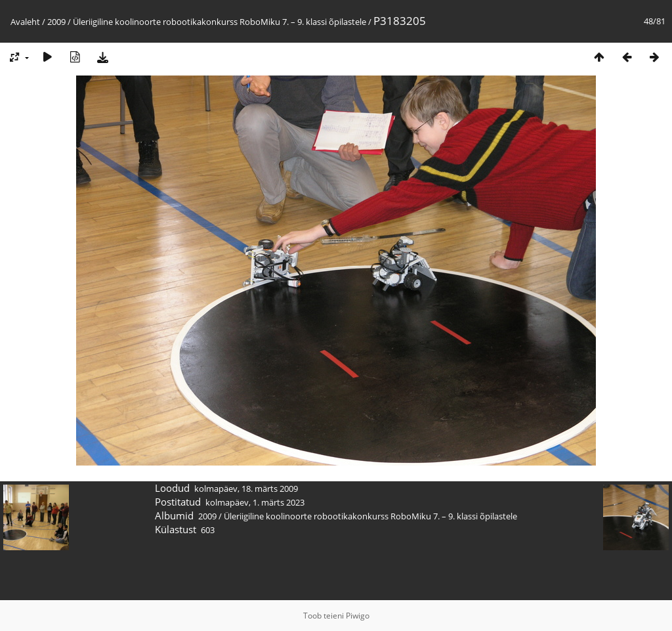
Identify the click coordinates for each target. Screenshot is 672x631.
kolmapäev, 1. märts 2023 (255, 502)
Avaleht (25, 22)
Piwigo (358, 616)
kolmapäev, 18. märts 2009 (246, 489)
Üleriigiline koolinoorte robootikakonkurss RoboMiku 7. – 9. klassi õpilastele (220, 22)
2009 (56, 22)
